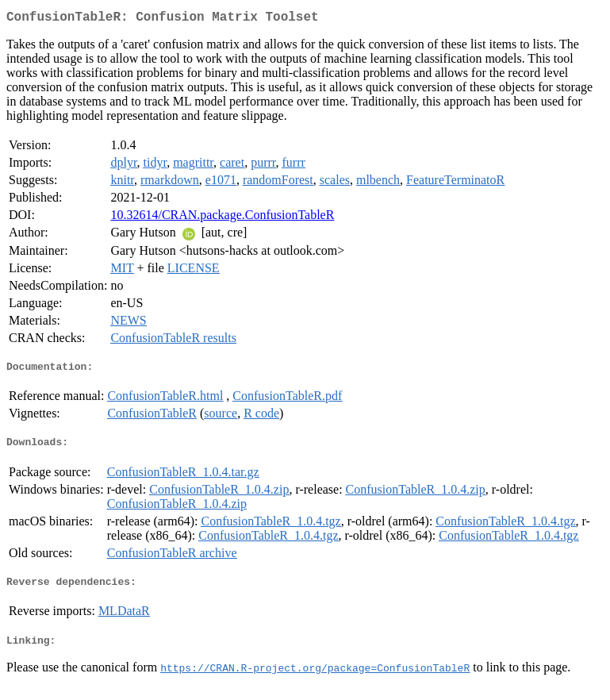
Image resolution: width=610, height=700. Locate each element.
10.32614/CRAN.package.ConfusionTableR (222, 218)
